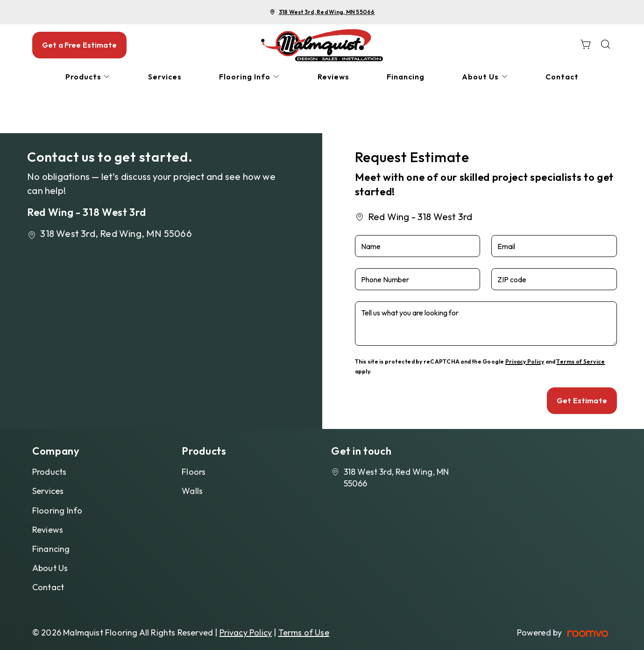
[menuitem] (88, 77)
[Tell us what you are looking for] (486, 324)
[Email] (554, 246)
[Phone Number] (418, 279)
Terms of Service (580, 361)
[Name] (418, 246)
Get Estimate (582, 400)
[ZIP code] (554, 279)
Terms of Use (304, 632)
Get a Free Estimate (79, 45)
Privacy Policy (525, 361)
